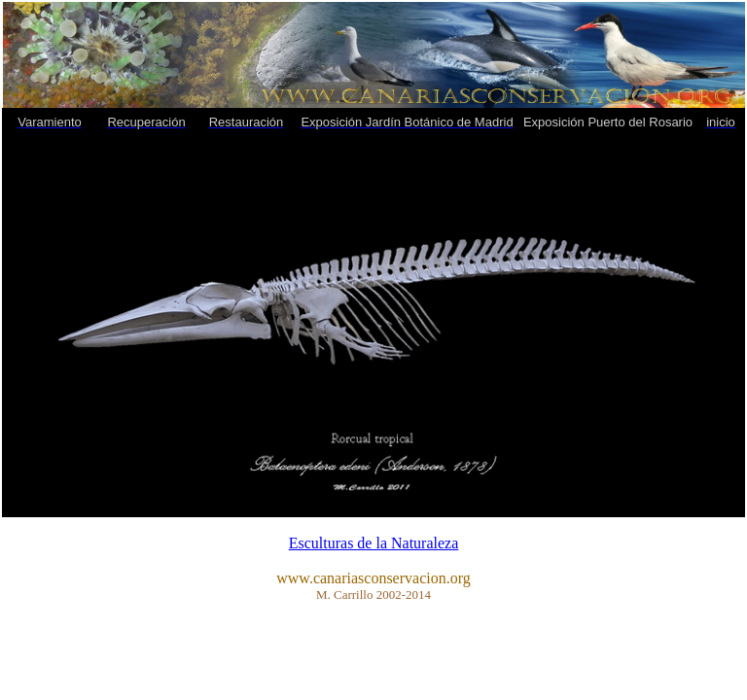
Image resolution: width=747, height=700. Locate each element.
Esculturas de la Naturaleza (374, 543)
